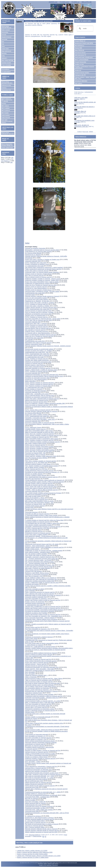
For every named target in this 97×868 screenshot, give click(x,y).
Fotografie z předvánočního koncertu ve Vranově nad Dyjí (43, 527)
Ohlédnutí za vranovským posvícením (37, 575)
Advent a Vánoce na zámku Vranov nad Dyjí (39, 654)
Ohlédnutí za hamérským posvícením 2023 (38, 362)
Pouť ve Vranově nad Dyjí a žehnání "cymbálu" (39, 312)
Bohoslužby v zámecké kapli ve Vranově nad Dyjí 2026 (42, 250)
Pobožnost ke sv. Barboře (33, 255)
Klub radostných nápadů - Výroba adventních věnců (41, 536)
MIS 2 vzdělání (6, 108)
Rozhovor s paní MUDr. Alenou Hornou (37, 573)
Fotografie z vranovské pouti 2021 (36, 418)
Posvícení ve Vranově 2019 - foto (35, 504)
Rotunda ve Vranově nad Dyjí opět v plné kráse (40, 485)
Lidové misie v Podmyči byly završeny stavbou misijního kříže (44, 723)
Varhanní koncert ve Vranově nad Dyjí (37, 666)
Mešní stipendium (30, 381)
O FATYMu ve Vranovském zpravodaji (37, 755)
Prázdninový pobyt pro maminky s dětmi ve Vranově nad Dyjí (44, 696)
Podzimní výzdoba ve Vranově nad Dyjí (37, 437)
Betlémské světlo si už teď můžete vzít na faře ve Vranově (43, 595)
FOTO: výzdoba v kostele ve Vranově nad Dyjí (39, 440)
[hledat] (85, 29)
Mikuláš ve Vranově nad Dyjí (34, 531)
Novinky (4, 104)
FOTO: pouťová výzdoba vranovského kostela (39, 447)
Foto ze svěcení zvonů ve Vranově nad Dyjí (38, 277)
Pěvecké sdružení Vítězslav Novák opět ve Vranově (41, 411)
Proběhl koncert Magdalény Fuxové (36, 495)
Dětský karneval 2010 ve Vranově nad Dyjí (38, 782)
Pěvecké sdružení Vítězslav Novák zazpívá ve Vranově (42, 296)
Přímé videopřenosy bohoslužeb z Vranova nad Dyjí (41, 766)
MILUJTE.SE (87, 2)
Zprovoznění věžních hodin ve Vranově (37, 355)
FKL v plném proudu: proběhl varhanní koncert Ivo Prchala (43, 493)
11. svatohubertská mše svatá (34, 357)
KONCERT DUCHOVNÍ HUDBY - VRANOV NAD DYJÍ (42, 698)
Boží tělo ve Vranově (31, 798)
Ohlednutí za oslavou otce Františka (36, 613)
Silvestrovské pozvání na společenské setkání (39, 349)
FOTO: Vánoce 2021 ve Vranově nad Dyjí (38, 410)
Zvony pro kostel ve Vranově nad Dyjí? (37, 405)
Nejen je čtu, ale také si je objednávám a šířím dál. (82, 126)
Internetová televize (80, 53)
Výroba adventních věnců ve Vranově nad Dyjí (39, 471)
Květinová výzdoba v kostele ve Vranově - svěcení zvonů (43, 279)
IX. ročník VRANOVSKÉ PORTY (35, 821)
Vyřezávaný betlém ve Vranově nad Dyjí (37, 522)
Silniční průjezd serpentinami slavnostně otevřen (40, 741)
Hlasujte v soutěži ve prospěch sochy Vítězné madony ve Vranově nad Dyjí (48, 624)
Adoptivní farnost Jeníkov (82, 73)
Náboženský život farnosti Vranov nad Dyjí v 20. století (42, 544)
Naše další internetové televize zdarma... (7, 121)
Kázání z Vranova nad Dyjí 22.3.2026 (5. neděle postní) (33, 857)
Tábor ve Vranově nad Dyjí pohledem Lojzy (39, 680)
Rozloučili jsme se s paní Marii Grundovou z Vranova (41, 691)
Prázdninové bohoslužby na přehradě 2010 (38, 770)
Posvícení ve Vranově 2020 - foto (35, 453)
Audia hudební (6, 115)
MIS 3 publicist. (6, 111)
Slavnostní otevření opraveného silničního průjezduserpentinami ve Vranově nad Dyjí (41, 743)
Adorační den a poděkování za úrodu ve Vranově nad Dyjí (43, 607)
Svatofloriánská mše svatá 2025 (35, 293)
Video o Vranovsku (31, 677)
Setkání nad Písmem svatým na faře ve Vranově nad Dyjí (43, 600)
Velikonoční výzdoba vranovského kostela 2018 (40, 581)
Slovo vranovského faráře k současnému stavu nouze (42, 439)
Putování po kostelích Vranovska (35, 248)
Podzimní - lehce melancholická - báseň (37, 546)
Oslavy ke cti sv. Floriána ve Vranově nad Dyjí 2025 (41, 285)
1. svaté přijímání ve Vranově (34, 645)
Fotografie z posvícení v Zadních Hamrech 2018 (40, 557)
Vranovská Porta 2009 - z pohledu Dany (37, 797)
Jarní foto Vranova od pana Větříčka (36, 458)
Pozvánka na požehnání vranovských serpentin (40, 611)
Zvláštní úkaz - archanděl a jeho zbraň (37, 394)
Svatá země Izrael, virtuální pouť (84, 57)
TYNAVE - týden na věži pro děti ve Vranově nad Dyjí (41, 490)
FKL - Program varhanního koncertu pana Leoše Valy (41, 559)
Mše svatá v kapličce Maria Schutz (36, 443)
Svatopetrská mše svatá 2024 (34, 338)
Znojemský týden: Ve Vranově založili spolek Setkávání (42, 272)
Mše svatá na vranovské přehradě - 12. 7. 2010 (40, 776)
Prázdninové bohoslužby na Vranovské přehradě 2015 (42, 667)
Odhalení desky (30, 712)
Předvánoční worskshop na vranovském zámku (40, 709)
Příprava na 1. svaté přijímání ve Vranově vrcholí (40, 646)
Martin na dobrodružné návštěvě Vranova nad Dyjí (40, 335)
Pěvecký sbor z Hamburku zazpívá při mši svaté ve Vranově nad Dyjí (46, 789)
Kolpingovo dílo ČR (80, 75)
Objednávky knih (6, 90)
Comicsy (4, 88)
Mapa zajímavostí (6, 51)
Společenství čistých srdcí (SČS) (84, 43)
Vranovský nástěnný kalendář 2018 (36, 597)
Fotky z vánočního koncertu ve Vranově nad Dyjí (40, 592)
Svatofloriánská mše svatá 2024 (35, 341)
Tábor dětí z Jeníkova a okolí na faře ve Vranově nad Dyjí (43, 774)
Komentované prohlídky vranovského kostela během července (44, 610)
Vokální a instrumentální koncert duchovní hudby (40, 754)
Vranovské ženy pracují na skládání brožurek (39, 806)
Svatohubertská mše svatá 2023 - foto (37, 352)
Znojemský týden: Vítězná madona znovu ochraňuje (41, 619)
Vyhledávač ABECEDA (81, 81)
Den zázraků (29, 339)
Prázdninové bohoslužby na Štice (35, 808)
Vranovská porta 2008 (32, 811)
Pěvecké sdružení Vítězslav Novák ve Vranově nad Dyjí (42, 830)
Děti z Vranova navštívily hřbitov (35, 827)
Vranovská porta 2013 (32, 699)
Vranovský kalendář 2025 (33, 322)
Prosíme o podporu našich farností (36, 475)
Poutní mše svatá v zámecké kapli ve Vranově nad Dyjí (42, 399)
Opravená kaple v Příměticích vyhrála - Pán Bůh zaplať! (42, 291)
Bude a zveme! (6, 30)
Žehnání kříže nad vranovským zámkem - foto (39, 503)
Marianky (4, 53)
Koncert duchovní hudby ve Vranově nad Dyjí (39, 682)
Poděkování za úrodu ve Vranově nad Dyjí (38, 659)
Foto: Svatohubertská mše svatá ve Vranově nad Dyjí (41, 477)
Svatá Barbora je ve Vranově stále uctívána (38, 251)
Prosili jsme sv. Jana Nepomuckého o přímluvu (39, 818)
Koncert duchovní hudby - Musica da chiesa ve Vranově (42, 730)
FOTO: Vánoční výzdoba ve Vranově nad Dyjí (39, 384)
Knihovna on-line (6, 85)
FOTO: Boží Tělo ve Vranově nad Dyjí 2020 (38, 451)
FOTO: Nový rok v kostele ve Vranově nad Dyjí (39, 434)
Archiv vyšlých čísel (7, 148)
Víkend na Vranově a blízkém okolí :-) (37, 675)
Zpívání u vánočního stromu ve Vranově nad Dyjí (40, 710)
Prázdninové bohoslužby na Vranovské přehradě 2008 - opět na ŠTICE (47, 813)
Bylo (3, 42)
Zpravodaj (4, 39)
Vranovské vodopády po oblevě (35, 589)
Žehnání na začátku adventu (34, 474)
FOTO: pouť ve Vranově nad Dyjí (35, 445)
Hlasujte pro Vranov (31, 718)
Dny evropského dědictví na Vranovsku (37, 688)
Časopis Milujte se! (80, 41)
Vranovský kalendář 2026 (33, 261)
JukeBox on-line (79, 64)
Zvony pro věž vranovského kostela (36, 298)
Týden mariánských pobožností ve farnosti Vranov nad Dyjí (43, 269)
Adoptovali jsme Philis (32, 787)
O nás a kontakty (6, 65)
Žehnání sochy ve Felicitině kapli (35, 315)
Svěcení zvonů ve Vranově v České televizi (38, 274)
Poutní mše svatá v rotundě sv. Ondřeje (37, 306)
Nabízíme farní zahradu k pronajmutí (36, 771)
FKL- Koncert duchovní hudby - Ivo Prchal (38, 560)
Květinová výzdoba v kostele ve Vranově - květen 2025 (42, 280)
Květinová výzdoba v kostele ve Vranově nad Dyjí (40, 758)
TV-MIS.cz (75, 2)
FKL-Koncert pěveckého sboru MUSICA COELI (40, 562)
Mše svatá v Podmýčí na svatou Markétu (38, 568)
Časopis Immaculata (80, 62)
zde (12, 158)
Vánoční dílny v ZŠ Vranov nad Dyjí (36, 707)
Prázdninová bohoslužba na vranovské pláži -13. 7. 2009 (43, 792)
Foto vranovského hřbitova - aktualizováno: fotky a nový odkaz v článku (47, 424)
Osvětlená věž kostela (32, 584)
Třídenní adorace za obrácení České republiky (39, 694)
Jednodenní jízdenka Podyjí (34, 693)
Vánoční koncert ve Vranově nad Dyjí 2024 (38, 311)
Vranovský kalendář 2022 (33, 421)
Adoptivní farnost (6, 37)
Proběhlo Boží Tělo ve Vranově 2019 (36, 499)
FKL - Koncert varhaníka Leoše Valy (36, 563)
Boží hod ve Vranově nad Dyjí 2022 (36, 402)
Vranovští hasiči (30, 295)
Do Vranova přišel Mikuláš (33, 413)
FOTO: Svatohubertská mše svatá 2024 (37, 309)
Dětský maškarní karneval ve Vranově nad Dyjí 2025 (41, 832)
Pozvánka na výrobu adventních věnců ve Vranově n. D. (42, 472)
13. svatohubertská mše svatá (34, 266)
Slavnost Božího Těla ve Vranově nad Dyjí (38, 328)
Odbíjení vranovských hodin (34, 344)
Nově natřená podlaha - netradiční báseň (38, 552)
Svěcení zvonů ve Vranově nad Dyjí (36, 287)
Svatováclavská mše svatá (33, 805)
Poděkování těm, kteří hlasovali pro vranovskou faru (41, 579)
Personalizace (5, 69)
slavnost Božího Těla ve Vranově (35, 455)
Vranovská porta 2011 (32, 760)
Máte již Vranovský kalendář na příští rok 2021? (40, 432)
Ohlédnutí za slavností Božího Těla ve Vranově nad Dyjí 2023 (44, 376)
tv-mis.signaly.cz (7, 160)
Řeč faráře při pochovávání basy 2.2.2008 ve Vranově (42, 824)
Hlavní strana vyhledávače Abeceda (8, 133)
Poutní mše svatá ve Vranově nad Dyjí (37, 271)
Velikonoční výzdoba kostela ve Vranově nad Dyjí (40, 670)
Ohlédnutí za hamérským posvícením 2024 (38, 314)
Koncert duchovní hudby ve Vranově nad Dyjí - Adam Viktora (44, 678)
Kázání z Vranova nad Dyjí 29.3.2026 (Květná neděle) (32, 854)
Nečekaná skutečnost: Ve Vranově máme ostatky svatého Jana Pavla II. (47, 634)
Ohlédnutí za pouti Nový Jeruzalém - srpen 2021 (40, 419)
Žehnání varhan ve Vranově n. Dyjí (36, 739)
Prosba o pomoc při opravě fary (35, 602)
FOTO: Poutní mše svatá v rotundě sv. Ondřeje (39, 303)
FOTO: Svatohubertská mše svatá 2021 (37, 416)
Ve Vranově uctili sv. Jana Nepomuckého (38, 333)
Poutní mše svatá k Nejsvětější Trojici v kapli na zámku (42, 282)
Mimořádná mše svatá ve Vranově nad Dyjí (38, 343)
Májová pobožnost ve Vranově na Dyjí (37, 400)
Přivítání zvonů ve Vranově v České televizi (38, 290)
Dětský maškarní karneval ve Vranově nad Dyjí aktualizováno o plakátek (47, 517)
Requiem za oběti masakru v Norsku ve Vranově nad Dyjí (43, 750)
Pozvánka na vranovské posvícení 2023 (37, 378)
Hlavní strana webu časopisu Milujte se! (7, 145)
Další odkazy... (79, 83)
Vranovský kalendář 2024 (33, 373)
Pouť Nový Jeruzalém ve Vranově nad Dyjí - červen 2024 (43, 319)
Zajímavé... (4, 58)
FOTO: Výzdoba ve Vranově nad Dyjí (36, 304)
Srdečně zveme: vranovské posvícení (37, 331)
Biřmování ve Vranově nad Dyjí (35, 746)
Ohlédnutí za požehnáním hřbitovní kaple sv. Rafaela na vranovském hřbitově (49, 407)
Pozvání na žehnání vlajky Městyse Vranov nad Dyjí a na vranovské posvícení (49, 509)
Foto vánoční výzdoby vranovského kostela (38, 525)
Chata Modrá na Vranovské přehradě (36, 734)
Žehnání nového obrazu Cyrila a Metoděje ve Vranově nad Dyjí (44, 547)
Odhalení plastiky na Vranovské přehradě (38, 717)
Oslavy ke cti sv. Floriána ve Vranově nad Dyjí (39, 336)
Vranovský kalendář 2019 (33, 530)
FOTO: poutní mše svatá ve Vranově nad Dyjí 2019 (41, 487)
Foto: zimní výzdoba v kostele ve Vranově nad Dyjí (41, 461)
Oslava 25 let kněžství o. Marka (35, 498)
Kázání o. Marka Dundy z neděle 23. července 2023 (41, 370)
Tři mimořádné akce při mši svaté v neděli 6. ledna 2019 (42, 523)
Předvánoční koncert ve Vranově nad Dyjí (38, 533)
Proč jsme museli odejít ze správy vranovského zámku (42, 643)
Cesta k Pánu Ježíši (31, 638)
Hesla (3, 46)
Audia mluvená (6, 118)
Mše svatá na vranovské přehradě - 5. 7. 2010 (39, 778)
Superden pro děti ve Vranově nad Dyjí (37, 514)
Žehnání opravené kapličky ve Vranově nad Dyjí (40, 819)
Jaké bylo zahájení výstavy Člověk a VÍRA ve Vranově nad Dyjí (44, 482)
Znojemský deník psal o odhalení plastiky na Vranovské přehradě (45, 714)
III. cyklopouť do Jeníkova (33, 816)
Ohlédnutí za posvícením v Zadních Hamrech (39, 637)
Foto (3, 44)
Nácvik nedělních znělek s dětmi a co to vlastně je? (41, 578)
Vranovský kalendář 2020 (33, 491)
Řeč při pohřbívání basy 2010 (34, 781)
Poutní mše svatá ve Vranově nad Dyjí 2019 (39, 488)
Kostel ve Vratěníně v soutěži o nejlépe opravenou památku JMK (45, 403)
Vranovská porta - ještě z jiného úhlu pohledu (39, 810)
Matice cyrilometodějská (81, 60)
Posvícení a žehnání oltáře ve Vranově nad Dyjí (40, 423)
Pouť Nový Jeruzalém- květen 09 (35, 802)
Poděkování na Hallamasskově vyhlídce (37, 283)
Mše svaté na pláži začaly (33, 496)
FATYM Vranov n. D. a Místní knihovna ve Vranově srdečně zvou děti (46, 538)
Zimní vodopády (30, 591)
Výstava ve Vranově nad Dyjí (34, 363)
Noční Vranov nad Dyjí (32, 570)
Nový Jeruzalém (30, 672)
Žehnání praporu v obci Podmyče (35, 365)
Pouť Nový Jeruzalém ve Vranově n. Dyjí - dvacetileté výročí (44, 616)
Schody (27, 459)
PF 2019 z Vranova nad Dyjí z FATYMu (37, 528)
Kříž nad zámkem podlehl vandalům (36, 554)
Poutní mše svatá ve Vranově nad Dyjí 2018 (39, 567)
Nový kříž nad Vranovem (33, 479)
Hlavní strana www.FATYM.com (6, 27)
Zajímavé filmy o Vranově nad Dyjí (36, 768)
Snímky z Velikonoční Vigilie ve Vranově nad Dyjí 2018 (42, 583)
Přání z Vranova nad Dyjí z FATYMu (36, 469)
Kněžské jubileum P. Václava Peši (35, 794)
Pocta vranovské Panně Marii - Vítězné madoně (40, 618)
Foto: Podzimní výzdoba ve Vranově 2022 (38, 386)
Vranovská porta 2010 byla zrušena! (36, 779)
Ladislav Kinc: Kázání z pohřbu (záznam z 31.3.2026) (32, 851)
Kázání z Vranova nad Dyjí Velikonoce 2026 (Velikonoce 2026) (35, 852)
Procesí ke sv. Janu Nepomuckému (36, 288)
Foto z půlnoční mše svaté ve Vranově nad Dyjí (40, 594)
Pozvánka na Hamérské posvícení (36, 391)
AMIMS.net (53, 2)
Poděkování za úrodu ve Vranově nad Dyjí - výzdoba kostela (44, 551)
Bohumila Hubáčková (35, 835)
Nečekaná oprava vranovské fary (35, 603)
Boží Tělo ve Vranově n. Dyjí (34, 576)
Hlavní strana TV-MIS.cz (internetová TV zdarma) (7, 100)
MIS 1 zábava (5, 106)
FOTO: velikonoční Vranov (33, 427)
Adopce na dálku (30, 800)
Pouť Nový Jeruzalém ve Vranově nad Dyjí (38, 704)
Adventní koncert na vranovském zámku (37, 706)
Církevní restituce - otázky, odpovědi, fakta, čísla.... (85, 78)
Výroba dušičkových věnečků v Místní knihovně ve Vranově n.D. (45, 480)
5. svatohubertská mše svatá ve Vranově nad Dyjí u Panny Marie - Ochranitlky (49, 631)
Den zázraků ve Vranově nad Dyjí (35, 330)
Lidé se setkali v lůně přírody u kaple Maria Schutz (41, 686)
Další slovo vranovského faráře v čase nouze (39, 431)
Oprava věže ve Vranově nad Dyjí (35, 822)
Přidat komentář (37, 836)
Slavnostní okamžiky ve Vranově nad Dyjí (38, 368)
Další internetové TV (80, 55)
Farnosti (4, 35)
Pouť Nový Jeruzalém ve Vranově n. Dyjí (38, 599)
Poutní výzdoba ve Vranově (34, 389)
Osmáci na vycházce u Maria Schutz (36, 757)
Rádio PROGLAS (79, 50)
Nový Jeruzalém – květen (33, 762)
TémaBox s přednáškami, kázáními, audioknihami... (85, 67)
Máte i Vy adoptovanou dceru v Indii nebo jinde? (40, 702)
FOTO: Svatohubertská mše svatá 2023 (37, 354)
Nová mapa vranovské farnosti (34, 367)
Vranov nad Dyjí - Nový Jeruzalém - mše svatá (39, 669)
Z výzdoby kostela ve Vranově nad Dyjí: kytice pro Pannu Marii (44, 520)
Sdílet (27, 243)
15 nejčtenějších (6, 72)
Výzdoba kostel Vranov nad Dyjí (35, 506)
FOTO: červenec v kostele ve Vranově (37, 448)
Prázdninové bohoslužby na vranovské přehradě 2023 (42, 375)
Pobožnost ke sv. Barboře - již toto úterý (37, 301)
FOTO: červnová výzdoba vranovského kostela (40, 450)
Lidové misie (5, 49)
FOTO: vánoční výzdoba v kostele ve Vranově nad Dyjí (42, 435)
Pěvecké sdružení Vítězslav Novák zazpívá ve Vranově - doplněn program (48, 346)
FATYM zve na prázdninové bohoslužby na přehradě (41, 795)
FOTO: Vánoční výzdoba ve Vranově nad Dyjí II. (40, 383)
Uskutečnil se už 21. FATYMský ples (36, 463)
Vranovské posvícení (31, 512)
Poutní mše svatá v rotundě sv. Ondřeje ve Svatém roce (42, 259)
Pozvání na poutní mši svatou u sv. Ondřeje (38, 351)
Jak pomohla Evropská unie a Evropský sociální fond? (42, 773)
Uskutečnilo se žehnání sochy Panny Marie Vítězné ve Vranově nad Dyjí (47, 621)
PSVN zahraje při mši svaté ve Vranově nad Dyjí (40, 786)
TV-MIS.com (64, 2)
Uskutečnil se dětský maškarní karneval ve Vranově (41, 653)
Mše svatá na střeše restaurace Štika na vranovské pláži (42, 683)
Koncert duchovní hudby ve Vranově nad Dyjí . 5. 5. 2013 (43, 701)
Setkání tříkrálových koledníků (34, 784)
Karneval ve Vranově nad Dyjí (34, 826)
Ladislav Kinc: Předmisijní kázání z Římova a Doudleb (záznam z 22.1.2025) (39, 856)
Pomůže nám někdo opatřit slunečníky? (37, 360)
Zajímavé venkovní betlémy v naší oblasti (38, 464)
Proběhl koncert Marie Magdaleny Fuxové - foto (40, 565)
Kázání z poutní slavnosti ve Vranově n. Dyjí (39, 690)
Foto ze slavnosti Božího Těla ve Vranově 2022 (40, 395)
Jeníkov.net (78, 70)
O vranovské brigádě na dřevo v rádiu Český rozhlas (41, 515)
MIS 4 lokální (5, 113)
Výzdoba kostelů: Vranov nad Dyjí (35, 429)
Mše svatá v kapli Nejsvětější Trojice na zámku (39, 501)
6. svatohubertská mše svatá (34, 605)
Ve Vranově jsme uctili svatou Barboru (37, 299)
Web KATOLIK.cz (79, 46)
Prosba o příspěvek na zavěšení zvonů (37, 264)
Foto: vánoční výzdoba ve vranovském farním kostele (41, 466)
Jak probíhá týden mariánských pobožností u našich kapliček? (44, 267)
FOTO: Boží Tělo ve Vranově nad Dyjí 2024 (38, 320)
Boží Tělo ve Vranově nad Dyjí (34, 275)
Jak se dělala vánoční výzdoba (34, 467)
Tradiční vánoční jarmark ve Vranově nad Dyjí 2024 (41, 307)
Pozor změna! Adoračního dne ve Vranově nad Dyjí (41, 661)
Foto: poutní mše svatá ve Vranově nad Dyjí (39, 555)
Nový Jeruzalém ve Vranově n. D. (35, 736)
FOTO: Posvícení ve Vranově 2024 (36, 325)
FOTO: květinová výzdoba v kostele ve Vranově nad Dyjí (42, 442)
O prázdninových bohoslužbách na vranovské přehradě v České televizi (47, 726)
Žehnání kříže (29, 507)
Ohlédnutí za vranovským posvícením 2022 (38, 397)
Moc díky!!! (28, 725)
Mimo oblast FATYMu (7, 60)
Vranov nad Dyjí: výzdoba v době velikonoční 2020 (41, 456)
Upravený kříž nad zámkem (33, 571)
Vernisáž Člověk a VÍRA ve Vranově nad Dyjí (39, 483)
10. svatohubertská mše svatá (34, 387)
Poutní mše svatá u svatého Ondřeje (36, 415)
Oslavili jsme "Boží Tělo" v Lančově (36, 323)
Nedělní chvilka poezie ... (33, 549)
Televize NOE (78, 48)
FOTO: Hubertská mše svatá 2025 (36, 263)
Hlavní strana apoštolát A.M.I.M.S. (7, 82)
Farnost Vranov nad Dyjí (33, 627)
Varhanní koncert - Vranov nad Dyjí (36, 664)
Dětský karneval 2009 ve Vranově (35, 803)
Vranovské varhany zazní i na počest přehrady (40, 685)
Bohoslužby (5, 32)
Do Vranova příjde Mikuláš (33, 253)
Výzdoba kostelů (6, 63)
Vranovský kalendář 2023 (33, 392)
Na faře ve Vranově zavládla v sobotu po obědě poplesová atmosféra (46, 731)
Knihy (3, 56)
